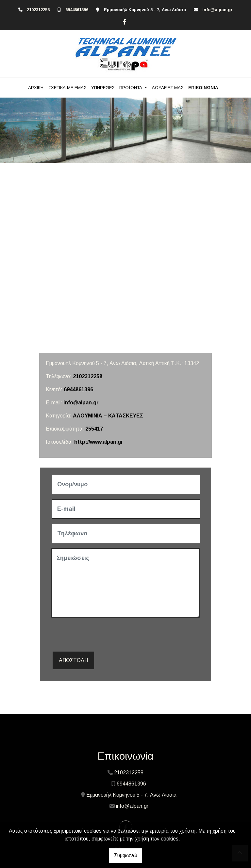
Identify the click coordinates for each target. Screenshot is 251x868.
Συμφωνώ (126, 855)
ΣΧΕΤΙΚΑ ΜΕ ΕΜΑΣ (67, 88)
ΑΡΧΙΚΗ (36, 88)
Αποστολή (73, 660)
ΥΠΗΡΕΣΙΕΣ (103, 88)
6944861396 (77, 10)
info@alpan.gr (218, 10)
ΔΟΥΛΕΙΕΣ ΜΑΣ (167, 88)
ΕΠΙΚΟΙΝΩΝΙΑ (203, 88)
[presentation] (101, 636)
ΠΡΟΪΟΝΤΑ (131, 88)
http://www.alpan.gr (99, 442)
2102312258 (38, 10)
